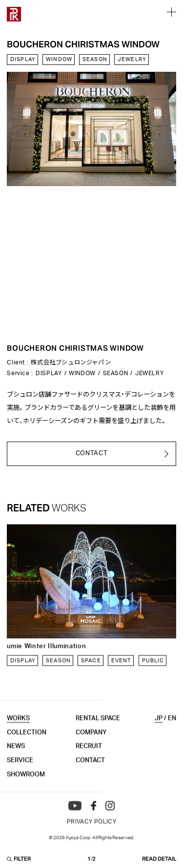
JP (159, 730)
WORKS (18, 730)
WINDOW (59, 61)
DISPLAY (23, 61)
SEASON (95, 61)
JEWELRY (132, 61)
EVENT (122, 667)
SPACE (91, 667)
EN (172, 730)
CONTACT (90, 772)
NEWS (16, 758)
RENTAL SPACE (98, 730)
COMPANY (91, 743)
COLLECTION (27, 743)
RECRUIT (89, 758)
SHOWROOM (26, 785)
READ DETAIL (159, 861)
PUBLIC (153, 667)
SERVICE (20, 772)
